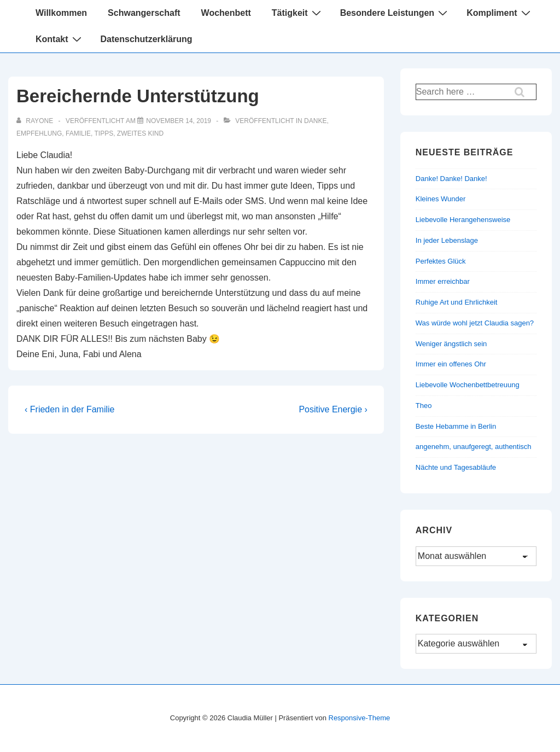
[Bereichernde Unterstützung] (179, 121)
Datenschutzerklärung (147, 39)
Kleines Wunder (441, 199)
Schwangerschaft (144, 13)
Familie (78, 133)
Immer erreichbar (443, 281)
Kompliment (500, 13)
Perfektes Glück (441, 261)
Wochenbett (226, 13)
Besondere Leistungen (395, 13)
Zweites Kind (140, 133)
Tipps (104, 133)
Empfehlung (39, 133)
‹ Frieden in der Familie (70, 409)
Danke (315, 121)
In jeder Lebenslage (447, 240)
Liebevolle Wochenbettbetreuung (468, 385)
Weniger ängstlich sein (451, 344)
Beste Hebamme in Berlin (456, 426)
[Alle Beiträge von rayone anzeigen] (36, 121)
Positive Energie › (333, 409)
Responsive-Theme (360, 718)
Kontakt (60, 39)
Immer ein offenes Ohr (451, 364)
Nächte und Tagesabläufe (456, 467)
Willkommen (61, 13)
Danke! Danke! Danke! (451, 179)
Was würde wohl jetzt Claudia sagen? (475, 323)
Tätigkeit (298, 13)
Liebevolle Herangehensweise (463, 220)
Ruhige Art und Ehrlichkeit (457, 302)
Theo (424, 406)
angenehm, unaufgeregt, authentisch (474, 447)
